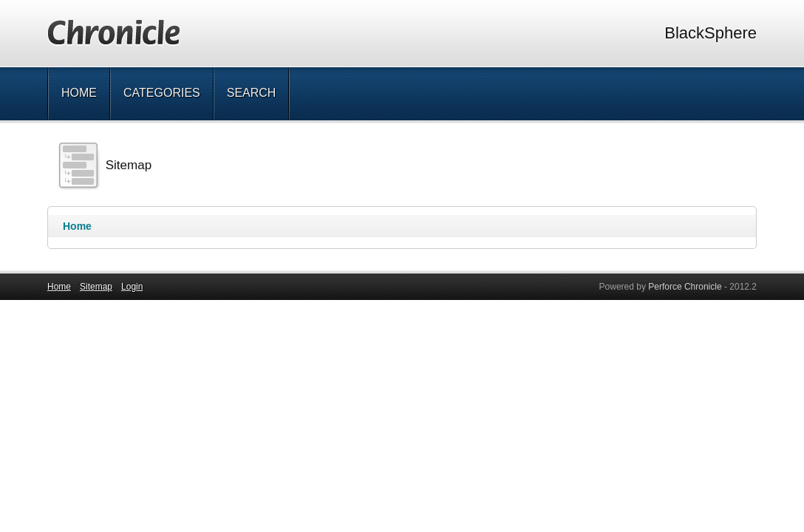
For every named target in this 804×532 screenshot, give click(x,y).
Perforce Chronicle (685, 287)
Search (252, 93)
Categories (162, 93)
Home (79, 93)
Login (132, 287)
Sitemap (96, 287)
